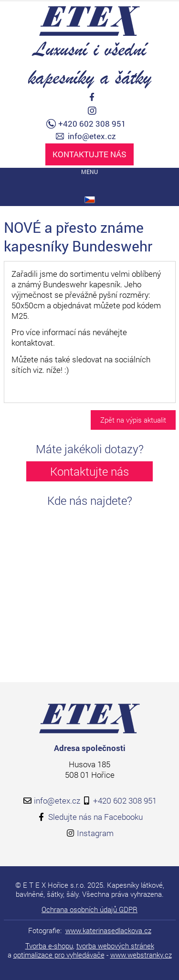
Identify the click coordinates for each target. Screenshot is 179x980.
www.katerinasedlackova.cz (108, 930)
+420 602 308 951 (92, 124)
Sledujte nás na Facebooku (95, 817)
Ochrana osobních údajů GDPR (89, 909)
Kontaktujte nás (89, 154)
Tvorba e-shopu (49, 946)
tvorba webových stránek (115, 946)
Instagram (95, 833)
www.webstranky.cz (141, 955)
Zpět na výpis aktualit (133, 420)
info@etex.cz (92, 136)
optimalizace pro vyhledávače (59, 955)
